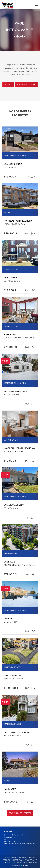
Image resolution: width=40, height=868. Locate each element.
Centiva (24, 865)
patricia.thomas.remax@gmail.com (23, 844)
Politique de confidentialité (26, 861)
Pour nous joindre (26, 85)
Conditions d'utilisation (11, 862)
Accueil (8, 85)
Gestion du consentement (29, 862)
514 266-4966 (13, 841)
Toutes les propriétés (20, 813)
